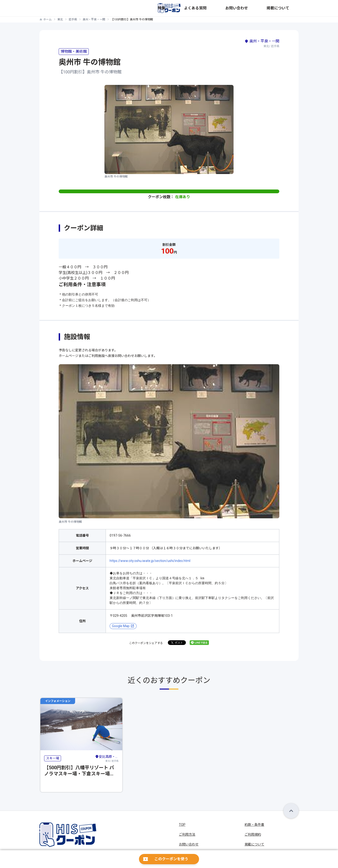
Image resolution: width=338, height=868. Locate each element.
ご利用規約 (253, 834)
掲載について (289, 8)
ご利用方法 (187, 834)
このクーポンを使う (171, 859)
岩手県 (73, 19)
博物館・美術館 (74, 51)
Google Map (121, 626)
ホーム (47, 19)
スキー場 (53, 758)
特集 (219, 8)
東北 (60, 19)
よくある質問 (238, 8)
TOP (182, 825)
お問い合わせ (263, 8)
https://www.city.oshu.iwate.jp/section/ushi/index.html (150, 561)
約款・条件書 (254, 825)
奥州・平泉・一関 (94, 19)
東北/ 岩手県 (107, 758)
